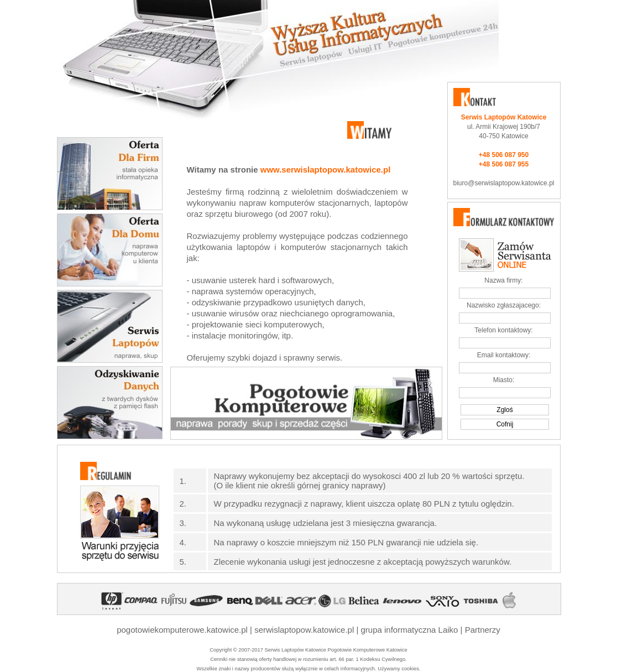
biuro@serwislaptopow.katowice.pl (504, 183)
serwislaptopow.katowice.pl (304, 630)
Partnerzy (483, 630)
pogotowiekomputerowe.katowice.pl (182, 630)
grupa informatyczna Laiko (410, 630)
